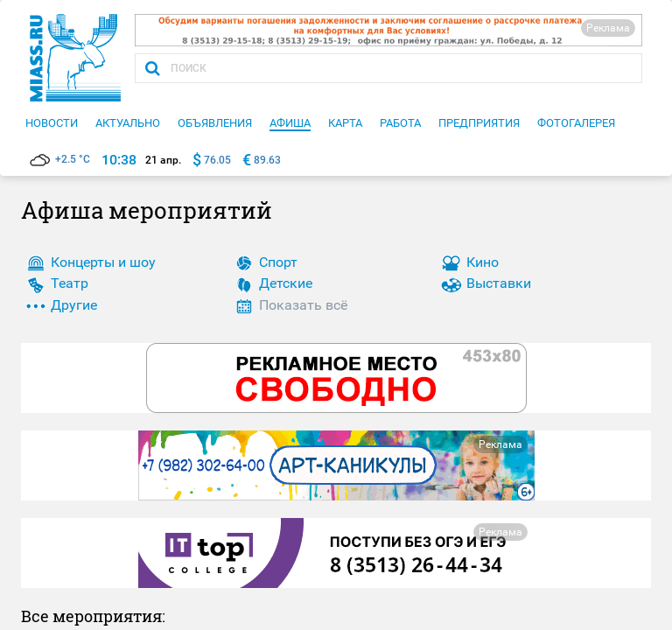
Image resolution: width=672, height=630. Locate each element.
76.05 (217, 160)
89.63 (267, 160)
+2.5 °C (60, 159)
